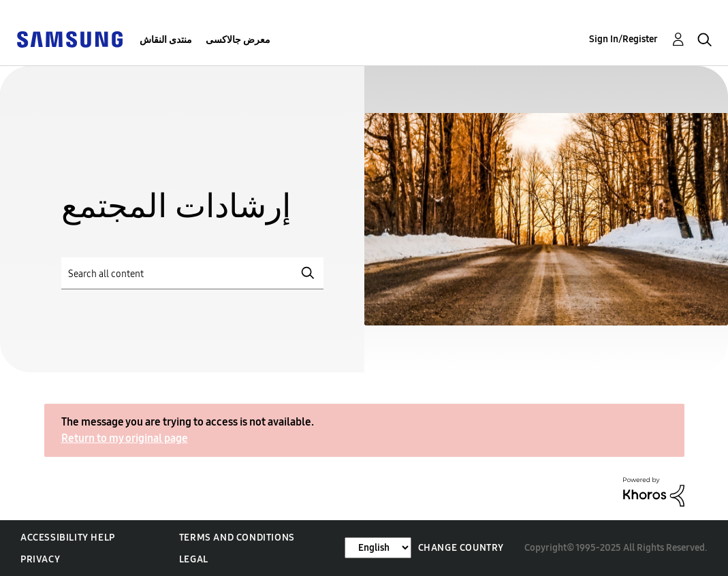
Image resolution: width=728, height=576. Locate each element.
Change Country (461, 548)
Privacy (40, 559)
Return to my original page (125, 438)
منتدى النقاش (166, 40)
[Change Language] (378, 548)
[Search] (192, 273)
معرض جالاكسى (238, 40)
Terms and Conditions (237, 538)
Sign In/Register (623, 39)
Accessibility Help (68, 538)
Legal (194, 559)
